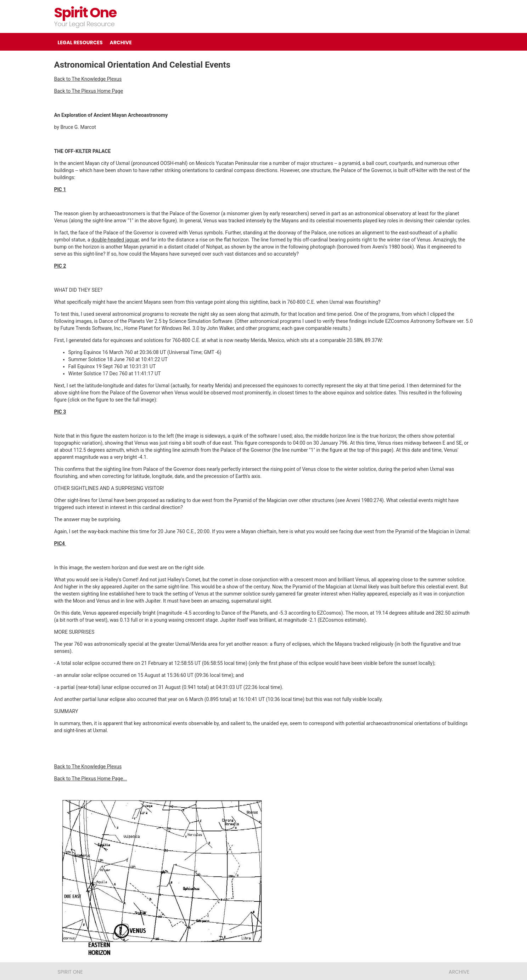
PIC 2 (60, 266)
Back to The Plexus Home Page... (91, 779)
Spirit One (85, 13)
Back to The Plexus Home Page (89, 91)
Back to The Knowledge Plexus (88, 79)
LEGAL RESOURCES (80, 42)
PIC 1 (60, 189)
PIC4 (60, 543)
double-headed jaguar (115, 240)
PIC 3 (60, 412)
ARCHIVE (121, 42)
